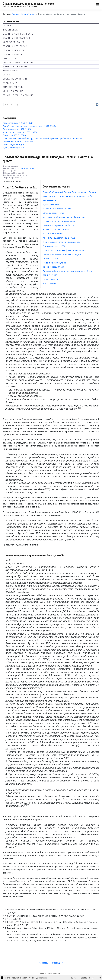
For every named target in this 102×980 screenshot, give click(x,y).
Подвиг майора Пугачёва (55, 263)
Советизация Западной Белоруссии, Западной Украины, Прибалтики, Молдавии (42, 138)
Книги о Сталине (13, 91)
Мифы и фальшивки (15, 67)
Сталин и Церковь (14, 50)
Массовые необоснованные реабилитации (64, 217)
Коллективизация (14, 42)
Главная (8, 26)
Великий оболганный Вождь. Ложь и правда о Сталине (70, 192)
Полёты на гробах (52, 258)
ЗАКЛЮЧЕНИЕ (50, 275)
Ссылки (7, 75)
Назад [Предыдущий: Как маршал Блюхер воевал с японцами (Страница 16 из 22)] (43, 963)
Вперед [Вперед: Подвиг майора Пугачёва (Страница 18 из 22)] (58, 963)
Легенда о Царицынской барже (58, 225)
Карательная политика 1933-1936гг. (21, 132)
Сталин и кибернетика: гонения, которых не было (67, 271)
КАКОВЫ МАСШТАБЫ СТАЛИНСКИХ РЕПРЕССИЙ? (67, 196)
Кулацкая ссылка (51, 205)
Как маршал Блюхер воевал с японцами (62, 254)
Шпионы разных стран (54, 213)
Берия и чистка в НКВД (54, 246)
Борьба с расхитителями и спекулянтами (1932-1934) (29, 126)
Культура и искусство (13, 147)
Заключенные (49, 200)
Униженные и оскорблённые (57, 209)
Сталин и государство (16, 38)
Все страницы (50, 283)
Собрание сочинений (16, 79)
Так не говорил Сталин (54, 267)
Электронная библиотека (25, 169)
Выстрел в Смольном (53, 234)
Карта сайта (10, 83)
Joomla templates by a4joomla (51, 973)
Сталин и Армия (12, 54)
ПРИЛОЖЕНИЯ (50, 279)
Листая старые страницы (18, 62)
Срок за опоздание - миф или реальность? (64, 250)
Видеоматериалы (13, 87)
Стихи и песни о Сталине (18, 95)
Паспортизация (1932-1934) (17, 129)
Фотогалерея (10, 71)
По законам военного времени (18, 141)
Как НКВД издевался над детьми (59, 238)
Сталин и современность (18, 34)
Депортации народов (13, 144)
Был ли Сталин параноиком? (56, 229)
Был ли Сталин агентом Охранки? (59, 221)
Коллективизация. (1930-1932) (18, 123)
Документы (10, 58)
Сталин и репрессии (15, 46)
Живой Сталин (11, 30)
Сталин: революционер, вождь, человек (28, 4)
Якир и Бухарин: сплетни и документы (62, 242)
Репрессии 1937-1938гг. (15, 135)
